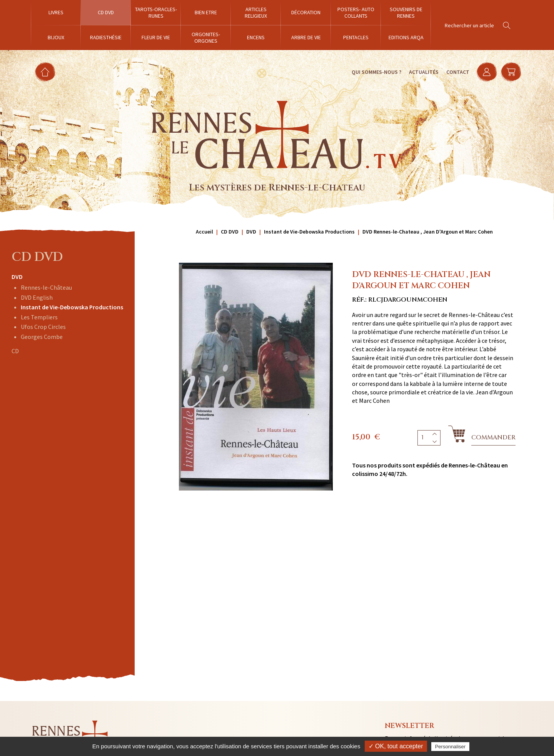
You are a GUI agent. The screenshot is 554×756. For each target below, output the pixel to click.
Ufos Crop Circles (43, 327)
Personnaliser (451, 747)
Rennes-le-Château (46, 287)
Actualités (423, 72)
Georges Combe (42, 337)
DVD (17, 277)
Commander (493, 437)
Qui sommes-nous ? (375, 72)
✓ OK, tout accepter (396, 746)
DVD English (37, 297)
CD (15, 351)
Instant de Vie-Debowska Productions (72, 307)
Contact (457, 72)
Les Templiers (39, 317)
